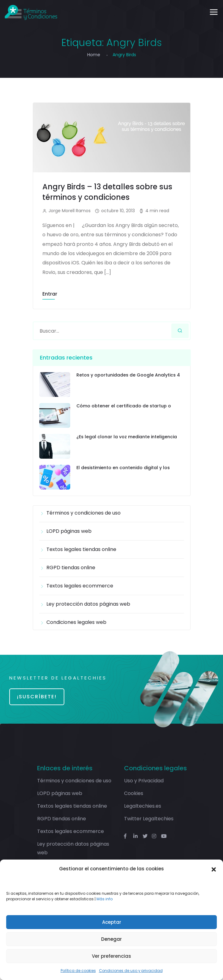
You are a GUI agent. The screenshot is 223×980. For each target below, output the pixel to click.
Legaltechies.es (143, 806)
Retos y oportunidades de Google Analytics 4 (128, 375)
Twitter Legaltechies (149, 819)
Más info (105, 899)
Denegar (111, 939)
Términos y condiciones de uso (84, 513)
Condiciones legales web (76, 622)
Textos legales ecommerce (80, 586)
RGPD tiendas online (71, 568)
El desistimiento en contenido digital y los (123, 468)
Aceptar (112, 922)
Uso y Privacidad (144, 781)
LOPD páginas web (69, 531)
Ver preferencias (111, 956)
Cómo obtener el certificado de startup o (124, 406)
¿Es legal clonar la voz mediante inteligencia (127, 437)
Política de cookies (78, 971)
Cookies (134, 793)
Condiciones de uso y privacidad (131, 971)
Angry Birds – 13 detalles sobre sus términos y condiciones (107, 192)
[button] (214, 869)
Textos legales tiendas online (81, 549)
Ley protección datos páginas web (88, 604)
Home (94, 55)
